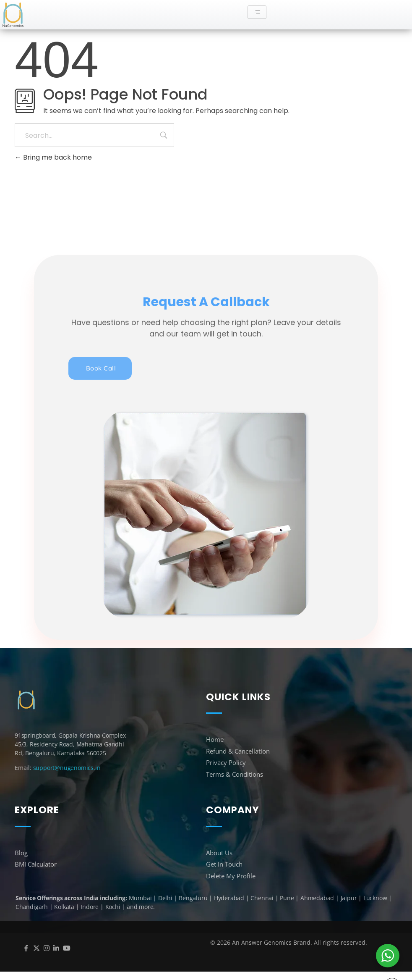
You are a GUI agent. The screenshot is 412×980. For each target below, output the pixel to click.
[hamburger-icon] (257, 12)
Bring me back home (53, 157)
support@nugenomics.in (67, 768)
